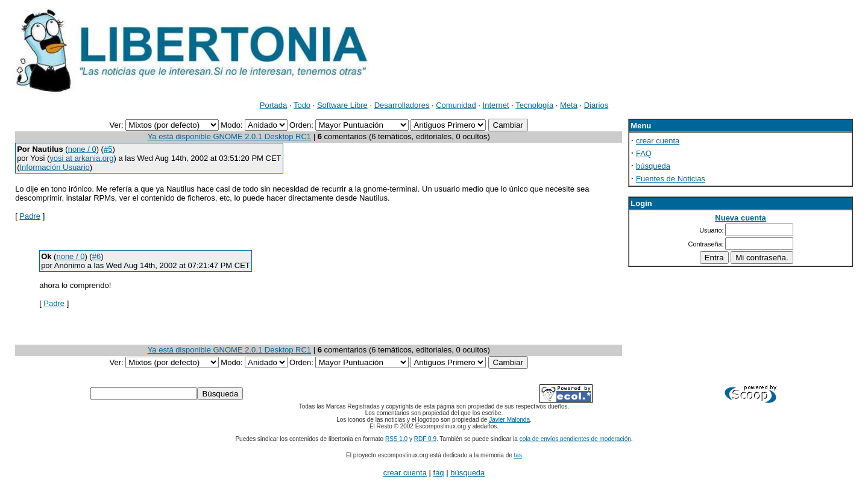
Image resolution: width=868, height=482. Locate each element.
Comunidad (456, 105)
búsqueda (653, 166)
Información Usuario (54, 167)
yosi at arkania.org (81, 158)
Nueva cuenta (741, 218)
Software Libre (342, 105)
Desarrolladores (402, 105)
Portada (274, 105)
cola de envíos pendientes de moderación (575, 439)
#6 (96, 256)
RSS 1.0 (396, 439)
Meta (569, 105)
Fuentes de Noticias (671, 179)
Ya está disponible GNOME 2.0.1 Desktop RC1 (229, 136)
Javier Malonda (509, 420)
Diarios (596, 105)
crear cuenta (658, 141)
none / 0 (82, 149)
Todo (302, 105)
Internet (496, 105)
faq (439, 473)
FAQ (644, 153)
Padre (30, 216)
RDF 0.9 (425, 439)
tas (518, 455)
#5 (108, 149)
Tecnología (534, 105)
